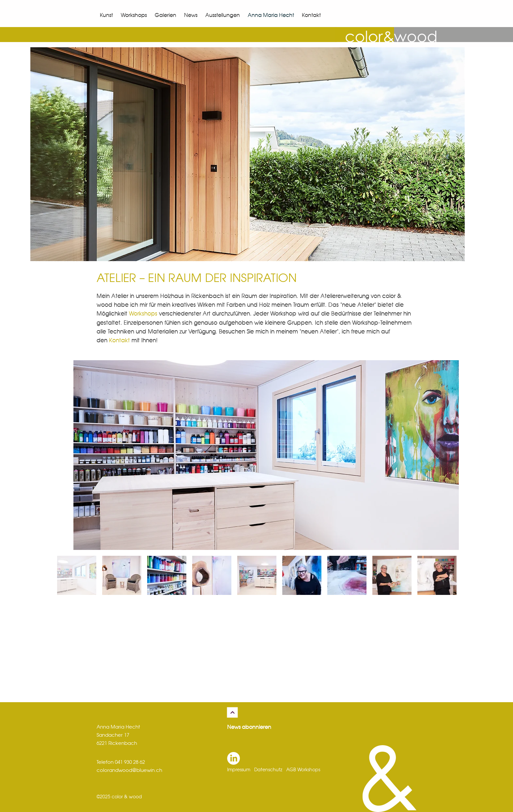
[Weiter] (233, 713)
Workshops (143, 314)
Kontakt (119, 341)
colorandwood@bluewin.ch (129, 771)
